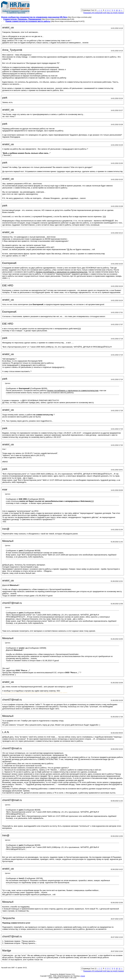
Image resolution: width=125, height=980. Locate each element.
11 (119, 10)
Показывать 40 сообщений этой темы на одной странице (104, 13)
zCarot (83, 976)
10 (117, 10)
